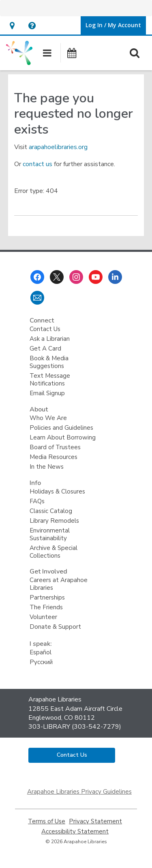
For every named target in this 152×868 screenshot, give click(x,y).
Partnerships (47, 597)
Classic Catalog (51, 511)
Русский (41, 662)
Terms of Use (47, 821)
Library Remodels (54, 521)
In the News (47, 467)
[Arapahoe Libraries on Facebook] (37, 277)
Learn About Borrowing (63, 437)
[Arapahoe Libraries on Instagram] (76, 277)
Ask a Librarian (50, 339)
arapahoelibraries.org (58, 147)
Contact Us (45, 329)
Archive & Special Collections (54, 552)
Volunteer (43, 617)
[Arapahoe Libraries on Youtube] (96, 277)
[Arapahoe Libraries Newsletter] (37, 298)
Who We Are (48, 418)
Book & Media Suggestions (49, 362)
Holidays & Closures (57, 491)
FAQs (37, 501)
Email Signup (47, 393)
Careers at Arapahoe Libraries (59, 584)
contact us (37, 164)
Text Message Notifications (50, 380)
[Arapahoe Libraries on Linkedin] (115, 277)
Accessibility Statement (75, 832)
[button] (12, 25)
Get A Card (45, 348)
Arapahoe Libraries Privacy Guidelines (79, 792)
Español (41, 652)
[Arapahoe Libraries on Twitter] (57, 277)
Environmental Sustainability (50, 534)
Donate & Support (55, 627)
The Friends (46, 607)
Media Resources (54, 457)
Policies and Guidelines (61, 428)
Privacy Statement (95, 821)
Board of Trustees (55, 447)
